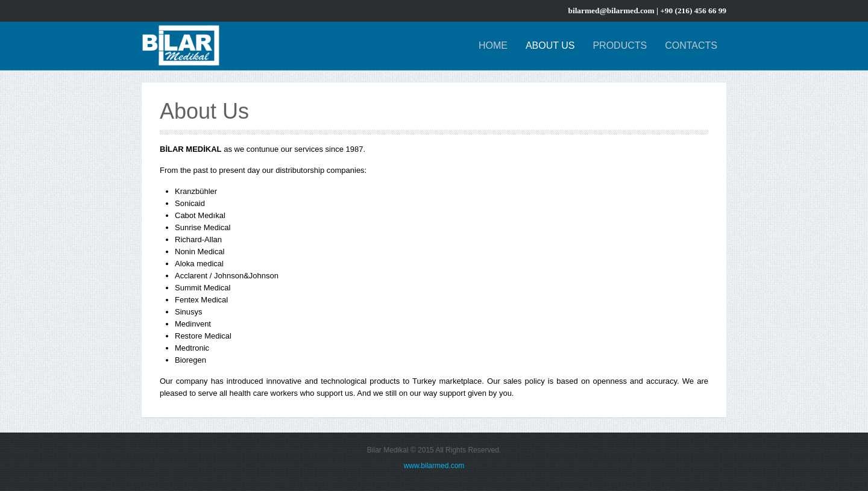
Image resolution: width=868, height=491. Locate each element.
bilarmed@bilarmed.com (612, 11)
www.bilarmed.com (434, 466)
